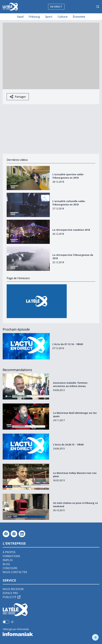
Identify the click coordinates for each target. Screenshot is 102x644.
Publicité (12, 597)
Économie (79, 17)
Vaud (20, 17)
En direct (56, 7)
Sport (49, 17)
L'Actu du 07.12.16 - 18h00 (68, 344)
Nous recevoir (13, 589)
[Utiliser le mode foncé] (12, 622)
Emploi (8, 560)
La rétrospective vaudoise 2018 (71, 230)
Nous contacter (15, 572)
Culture (63, 17)
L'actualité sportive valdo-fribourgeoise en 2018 (68, 176)
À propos (9, 552)
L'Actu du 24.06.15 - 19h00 (68, 445)
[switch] (6, 622)
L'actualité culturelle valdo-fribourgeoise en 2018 (69, 203)
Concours (10, 568)
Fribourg (34, 17)
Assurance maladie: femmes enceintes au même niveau (70, 384)
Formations (11, 556)
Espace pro (10, 593)
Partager (18, 97)
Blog (6, 564)
